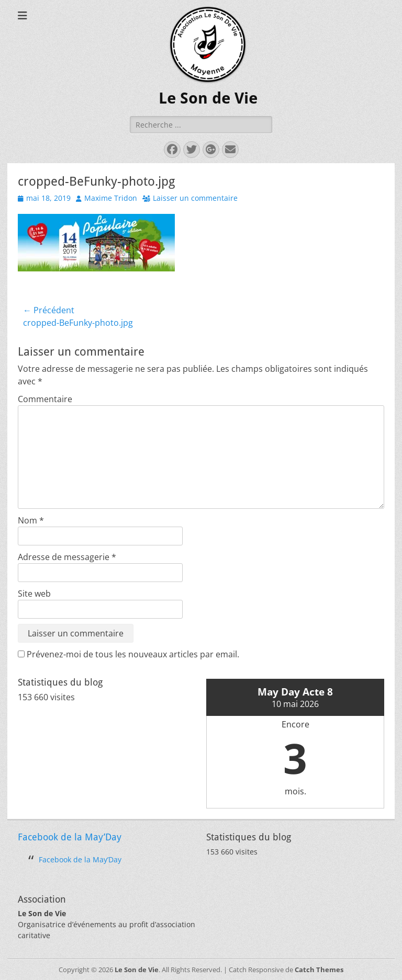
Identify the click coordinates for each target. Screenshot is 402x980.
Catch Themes (319, 970)
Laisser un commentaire (195, 198)
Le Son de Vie (208, 98)
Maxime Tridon (111, 198)
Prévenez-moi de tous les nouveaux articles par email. (133, 654)
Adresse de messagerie (67, 557)
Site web (34, 594)
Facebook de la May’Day (70, 837)
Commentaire (45, 399)
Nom (31, 520)
